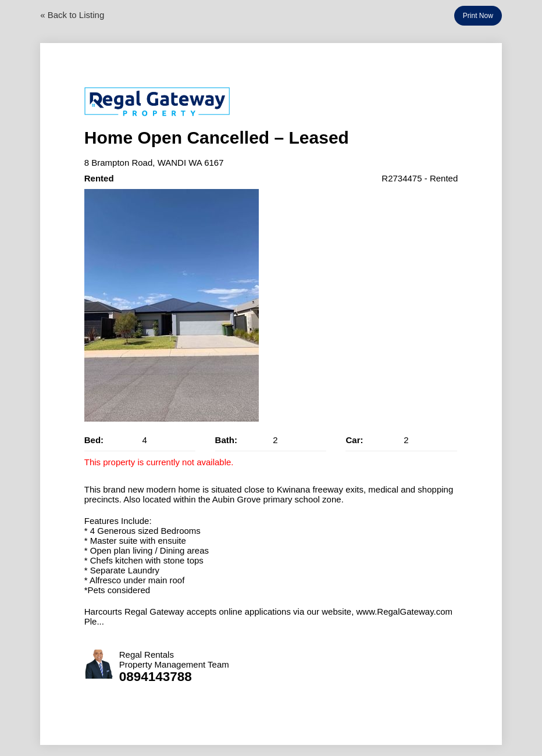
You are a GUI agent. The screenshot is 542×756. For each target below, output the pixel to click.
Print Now (478, 16)
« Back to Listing (72, 15)
